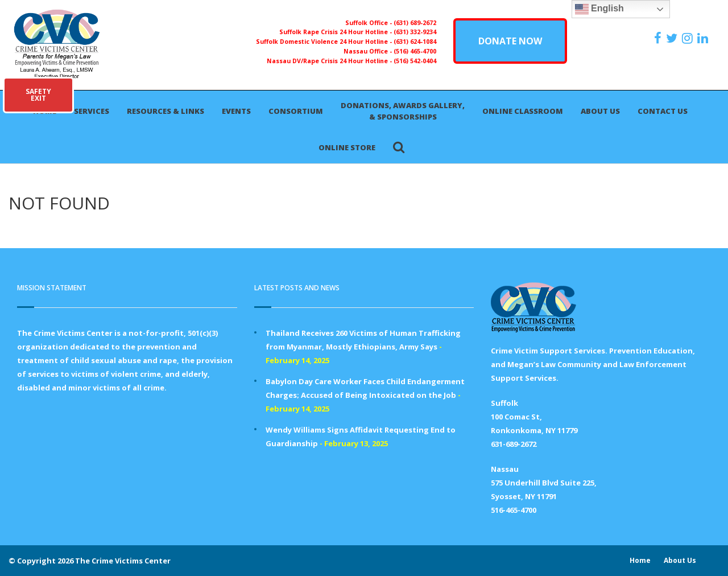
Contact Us (663, 111)
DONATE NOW (510, 41)
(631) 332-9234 (415, 32)
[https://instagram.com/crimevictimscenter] (689, 38)
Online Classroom (523, 111)
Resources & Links (166, 111)
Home (640, 560)
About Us (600, 111)
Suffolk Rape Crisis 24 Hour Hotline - (336, 32)
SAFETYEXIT (38, 95)
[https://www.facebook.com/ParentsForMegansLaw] (659, 38)
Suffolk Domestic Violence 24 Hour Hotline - (325, 42)
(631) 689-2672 (415, 23)
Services (92, 111)
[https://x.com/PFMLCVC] (673, 38)
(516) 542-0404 (415, 61)
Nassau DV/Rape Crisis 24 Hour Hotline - (330, 61)
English (599, 9)
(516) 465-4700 (415, 51)
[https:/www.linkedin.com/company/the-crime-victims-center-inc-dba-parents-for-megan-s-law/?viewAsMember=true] (704, 38)
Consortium (296, 111)
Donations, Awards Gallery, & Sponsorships (403, 111)
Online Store (347, 147)
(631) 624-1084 (415, 42)
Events (236, 111)
